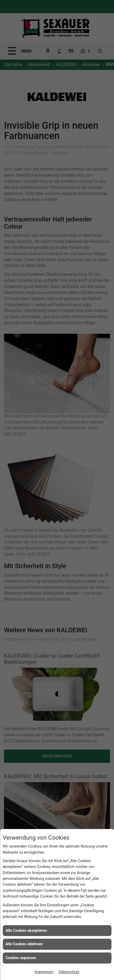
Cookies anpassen (21, 958)
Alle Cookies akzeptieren (26, 930)
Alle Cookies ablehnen (24, 944)
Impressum (44, 972)
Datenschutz (69, 972)
